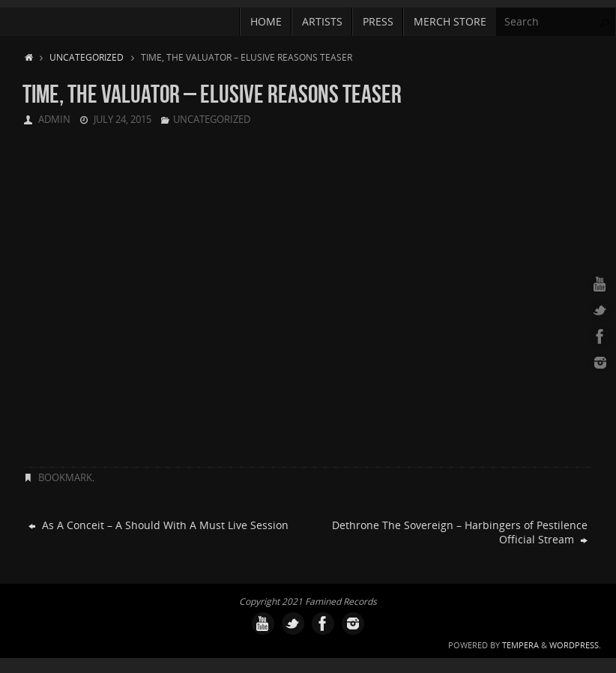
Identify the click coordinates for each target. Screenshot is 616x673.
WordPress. (575, 645)
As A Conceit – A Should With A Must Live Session (158, 525)
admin (54, 119)
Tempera (520, 645)
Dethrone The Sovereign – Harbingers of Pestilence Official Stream (460, 532)
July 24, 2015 (123, 119)
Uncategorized (87, 57)
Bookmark (65, 477)
